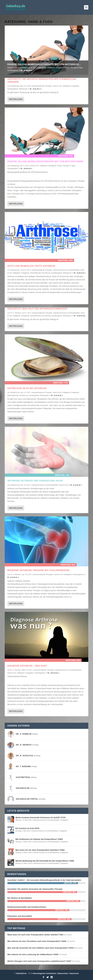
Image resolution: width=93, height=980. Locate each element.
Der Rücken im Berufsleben (20, 898)
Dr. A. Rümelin (15, 313)
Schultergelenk (13, 70)
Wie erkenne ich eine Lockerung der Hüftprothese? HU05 (33, 954)
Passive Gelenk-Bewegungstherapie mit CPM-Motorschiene (45, 161)
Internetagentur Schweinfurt (44, 973)
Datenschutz (63, 973)
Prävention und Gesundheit (20, 916)
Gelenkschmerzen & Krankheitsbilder (66, 270)
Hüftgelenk (51, 68)
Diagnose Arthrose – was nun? (27, 666)
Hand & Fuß (42, 68)
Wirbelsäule (23, 89)
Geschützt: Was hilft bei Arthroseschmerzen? (38, 309)
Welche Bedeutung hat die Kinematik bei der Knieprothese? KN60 (45, 861)
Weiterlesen (16, 99)
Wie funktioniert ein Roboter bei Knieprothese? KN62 (39, 839)
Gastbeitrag (22, 68)
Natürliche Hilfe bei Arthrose (27, 388)
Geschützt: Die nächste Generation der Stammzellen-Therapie (35, 889)
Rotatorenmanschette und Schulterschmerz (27, 907)
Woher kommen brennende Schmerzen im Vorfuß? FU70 (41, 818)
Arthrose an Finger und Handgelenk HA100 (35, 481)
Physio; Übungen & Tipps (74, 68)
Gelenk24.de (15, 270)
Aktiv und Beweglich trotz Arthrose (31, 266)
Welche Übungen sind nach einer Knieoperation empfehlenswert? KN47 (39, 961)
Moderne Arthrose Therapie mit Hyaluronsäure (39, 570)
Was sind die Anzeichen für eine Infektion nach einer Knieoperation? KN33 (41, 948)
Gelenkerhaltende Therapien (42, 86)
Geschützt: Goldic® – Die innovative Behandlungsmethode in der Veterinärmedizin (44, 880)
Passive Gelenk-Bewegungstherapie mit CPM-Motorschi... (44, 64)
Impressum (74, 973)
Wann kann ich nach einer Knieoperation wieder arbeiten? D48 (35, 935)
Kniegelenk (60, 68)
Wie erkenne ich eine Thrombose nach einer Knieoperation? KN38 (37, 941)
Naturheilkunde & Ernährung (40, 273)
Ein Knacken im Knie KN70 (27, 828)
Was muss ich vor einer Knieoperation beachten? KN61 (40, 850)
